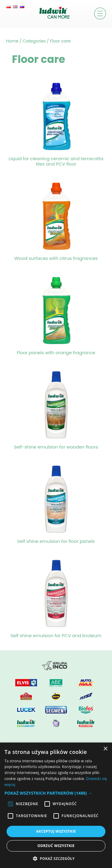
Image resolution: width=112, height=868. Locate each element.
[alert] (56, 805)
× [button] (105, 749)
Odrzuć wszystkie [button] (56, 846)
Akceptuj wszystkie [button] (56, 831)
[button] (56, 793)
